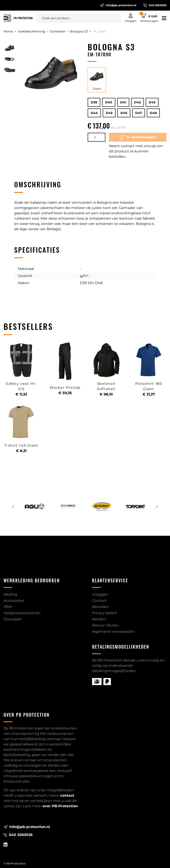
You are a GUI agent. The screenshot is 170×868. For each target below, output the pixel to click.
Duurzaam (13, 619)
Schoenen (59, 31)
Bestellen (100, 607)
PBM (8, 607)
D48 (153, 113)
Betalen (99, 619)
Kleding (10, 594)
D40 (109, 102)
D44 (94, 113)
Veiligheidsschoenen (22, 613)
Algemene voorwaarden (113, 632)
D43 (152, 102)
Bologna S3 (80, 31)
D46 (124, 113)
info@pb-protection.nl (118, 5)
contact (67, 795)
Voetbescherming (33, 31)
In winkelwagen (138, 137)
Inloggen (100, 594)
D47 (139, 113)
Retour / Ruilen (105, 625)
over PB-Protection (60, 806)
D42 (137, 102)
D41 (123, 102)
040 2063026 (155, 5)
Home (10, 31)
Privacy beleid (104, 613)
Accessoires (14, 601)
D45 (109, 113)
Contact (99, 601)
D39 (94, 102)
